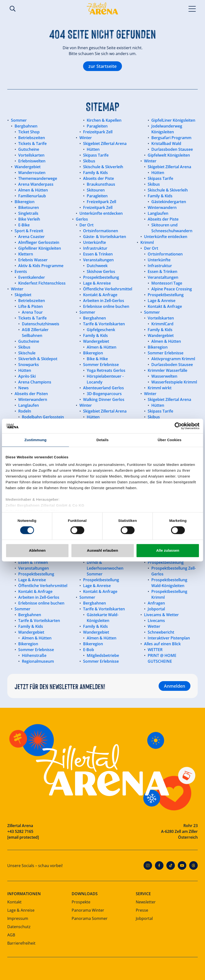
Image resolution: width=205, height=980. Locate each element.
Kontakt (14, 902)
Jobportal (144, 918)
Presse (142, 910)
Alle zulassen (168, 550)
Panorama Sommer (90, 918)
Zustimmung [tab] (36, 440)
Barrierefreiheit (21, 943)
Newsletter (146, 902)
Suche (13, 9)
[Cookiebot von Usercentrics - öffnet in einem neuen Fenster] (178, 426)
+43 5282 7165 (20, 831)
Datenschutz (19, 927)
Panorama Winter (88, 910)
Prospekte (81, 902)
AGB (11, 935)
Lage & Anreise (21, 910)
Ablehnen (37, 550)
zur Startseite (102, 66)
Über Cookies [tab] (170, 440)
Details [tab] (102, 440)
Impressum (18, 918)
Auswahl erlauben (102, 550)
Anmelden (175, 686)
